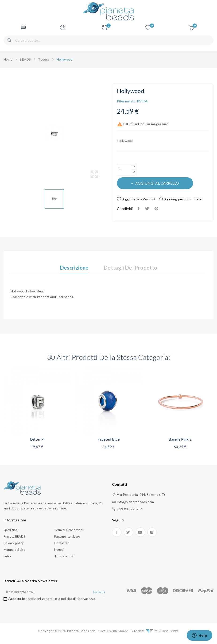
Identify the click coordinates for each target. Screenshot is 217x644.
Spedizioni (11, 530)
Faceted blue (108, 439)
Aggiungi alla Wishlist (136, 199)
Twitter (128, 532)
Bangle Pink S (180, 439)
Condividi (139, 209)
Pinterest (157, 209)
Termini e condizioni (69, 530)
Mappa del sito (14, 550)
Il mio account (64, 556)
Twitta (147, 209)
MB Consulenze (162, 631)
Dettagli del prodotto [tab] (130, 268)
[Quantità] (124, 170)
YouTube (140, 532)
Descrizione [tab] (74, 268)
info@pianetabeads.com (135, 502)
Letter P (37, 439)
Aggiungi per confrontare (180, 199)
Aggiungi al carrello (157, 183)
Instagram (152, 532)
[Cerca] (108, 40)
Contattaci (62, 543)
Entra (7, 556)
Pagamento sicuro (67, 536)
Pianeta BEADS (14, 536)
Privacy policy (14, 543)
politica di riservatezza (78, 599)
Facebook (117, 532)
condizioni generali (40, 599)
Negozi (59, 550)
